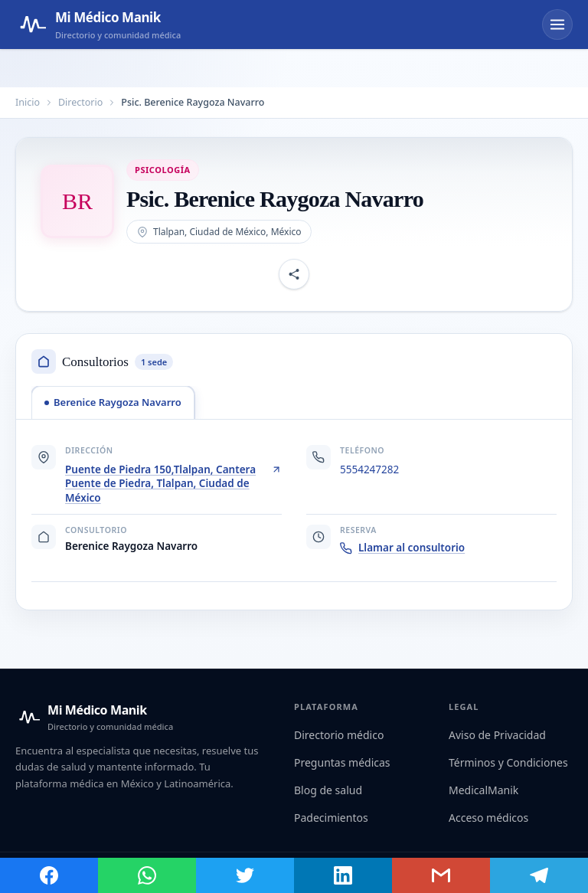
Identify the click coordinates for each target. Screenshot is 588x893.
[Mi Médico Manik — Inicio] (94, 717)
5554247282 (369, 469)
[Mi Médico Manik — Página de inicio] (98, 25)
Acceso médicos (488, 818)
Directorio (80, 102)
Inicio (28, 102)
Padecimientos (331, 818)
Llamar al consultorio (402, 548)
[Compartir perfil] (294, 274)
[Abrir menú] (557, 25)
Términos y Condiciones (508, 762)
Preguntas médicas (342, 762)
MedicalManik (483, 790)
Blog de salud (328, 790)
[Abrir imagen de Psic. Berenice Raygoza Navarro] (77, 201)
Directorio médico (339, 735)
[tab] (113, 402)
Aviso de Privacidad (497, 735)
